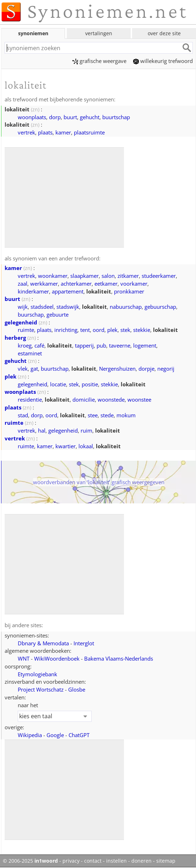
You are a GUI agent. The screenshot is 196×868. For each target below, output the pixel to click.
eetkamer (106, 284)
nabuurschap (126, 307)
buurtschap (116, 117)
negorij (166, 369)
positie (90, 384)
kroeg (25, 345)
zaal (23, 284)
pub (101, 345)
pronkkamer (129, 291)
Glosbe (77, 689)
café (39, 345)
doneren (141, 861)
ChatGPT (79, 735)
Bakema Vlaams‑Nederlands (119, 658)
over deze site (164, 33)
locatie (58, 384)
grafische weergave (99, 61)
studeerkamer (159, 276)
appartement (68, 291)
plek (112, 330)
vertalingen (99, 33)
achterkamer (76, 284)
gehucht (90, 117)
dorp (55, 117)
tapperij (84, 345)
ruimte (26, 330)
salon (108, 276)
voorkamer (134, 284)
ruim (86, 430)
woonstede (111, 399)
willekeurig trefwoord (163, 61)
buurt (70, 117)
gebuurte (58, 314)
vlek (23, 369)
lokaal (86, 446)
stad (23, 415)
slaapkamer (85, 276)
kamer (63, 132)
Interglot (84, 643)
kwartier (66, 446)
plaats (45, 132)
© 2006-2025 (30, 861)
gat (34, 369)
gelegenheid (21, 322)
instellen (116, 861)
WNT (24, 658)
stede (107, 415)
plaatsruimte (89, 132)
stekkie (142, 330)
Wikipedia (30, 735)
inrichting (66, 330)
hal (42, 430)
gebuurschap (160, 307)
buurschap (31, 314)
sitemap (166, 861)
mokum (126, 415)
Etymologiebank (37, 674)
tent (85, 330)
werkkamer (44, 284)
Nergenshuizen (117, 369)
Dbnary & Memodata (43, 643)
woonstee (139, 399)
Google (55, 735)
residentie (30, 399)
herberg (15, 338)
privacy (71, 861)
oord (99, 330)
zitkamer (128, 276)
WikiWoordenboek (57, 658)
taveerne (120, 345)
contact (93, 861)
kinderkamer (33, 291)
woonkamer (53, 276)
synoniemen (33, 33)
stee (93, 415)
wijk (23, 307)
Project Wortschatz (41, 689)
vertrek (26, 132)
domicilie (84, 399)
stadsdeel (42, 307)
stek (125, 330)
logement (145, 345)
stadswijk (68, 307)
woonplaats (32, 117)
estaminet (30, 353)
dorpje (146, 369)
